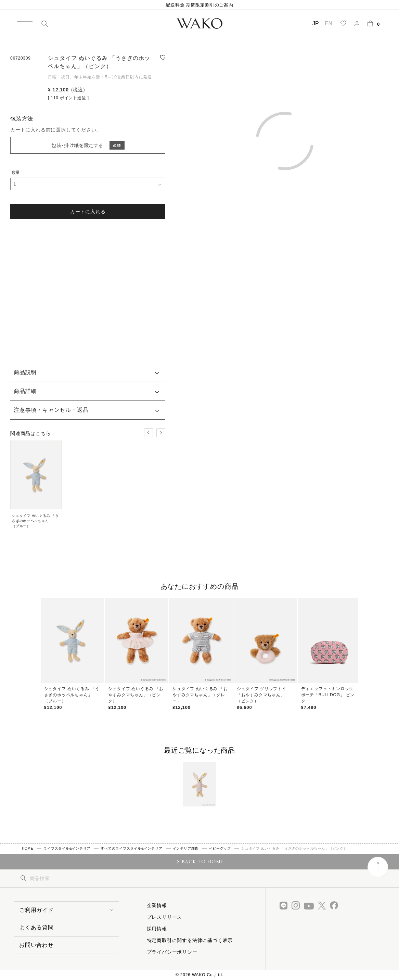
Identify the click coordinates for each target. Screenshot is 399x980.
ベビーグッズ (220, 848)
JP (316, 23)
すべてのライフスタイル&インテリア (131, 848)
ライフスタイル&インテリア (67, 848)
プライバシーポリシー (172, 952)
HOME (28, 848)
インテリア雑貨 (186, 848)
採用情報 (157, 929)
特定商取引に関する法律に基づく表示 (190, 940)
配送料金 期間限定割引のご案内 (200, 5)
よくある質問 (36, 927)
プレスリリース (165, 917)
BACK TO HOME (203, 862)
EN (329, 23)
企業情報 (157, 905)
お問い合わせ (36, 945)
